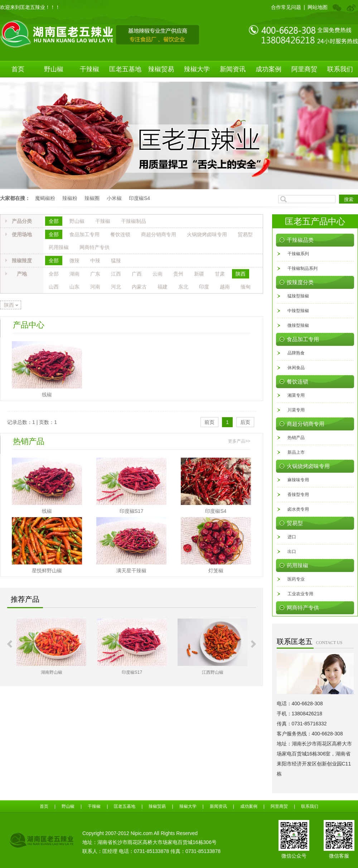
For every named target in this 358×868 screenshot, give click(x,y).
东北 (183, 287)
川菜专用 (296, 410)
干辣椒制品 (134, 221)
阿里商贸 (304, 69)
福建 (163, 287)
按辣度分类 (300, 282)
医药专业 (296, 579)
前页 (209, 422)
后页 (245, 422)
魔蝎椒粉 (45, 198)
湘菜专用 (296, 395)
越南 (225, 287)
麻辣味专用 (298, 480)
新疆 (199, 274)
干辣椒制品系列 (303, 268)
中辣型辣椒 (298, 311)
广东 (95, 274)
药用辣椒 (59, 247)
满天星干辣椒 (131, 571)
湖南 (74, 274)
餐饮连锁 (120, 234)
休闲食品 (296, 368)
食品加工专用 (84, 234)
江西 (116, 274)
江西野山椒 (213, 672)
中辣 (95, 261)
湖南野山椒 (52, 672)
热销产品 (296, 438)
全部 (54, 221)
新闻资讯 (233, 69)
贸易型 (245, 234)
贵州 (178, 274)
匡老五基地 (125, 69)
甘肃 (220, 274)
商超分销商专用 (159, 234)
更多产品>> (239, 441)
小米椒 (114, 198)
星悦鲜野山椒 (47, 571)
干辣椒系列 (298, 254)
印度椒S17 (132, 511)
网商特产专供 (95, 247)
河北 (116, 287)
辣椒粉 (70, 198)
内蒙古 (139, 287)
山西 (54, 287)
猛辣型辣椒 (298, 296)
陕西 (241, 274)
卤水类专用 (298, 509)
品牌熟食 (296, 353)
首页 (18, 69)
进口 (292, 537)
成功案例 (268, 69)
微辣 (74, 261)
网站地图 (318, 7)
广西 (137, 274)
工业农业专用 (300, 594)
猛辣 (116, 261)
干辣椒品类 (300, 240)
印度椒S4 (139, 198)
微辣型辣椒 (298, 325)
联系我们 (340, 69)
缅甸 (246, 287)
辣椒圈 (92, 198)
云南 (158, 274)
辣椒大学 (197, 69)
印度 (204, 287)
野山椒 (54, 69)
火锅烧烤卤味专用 (207, 234)
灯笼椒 (216, 571)
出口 (292, 552)
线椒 (47, 395)
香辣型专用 (298, 495)
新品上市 (296, 452)
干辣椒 (89, 69)
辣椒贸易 (161, 69)
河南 (95, 287)
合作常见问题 (286, 7)
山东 (74, 287)
